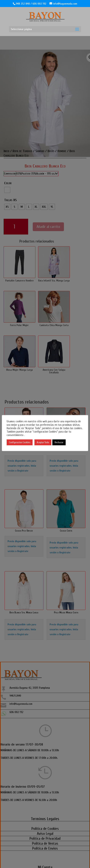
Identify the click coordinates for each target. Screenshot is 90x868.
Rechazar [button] (63, 442)
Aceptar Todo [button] (47, 442)
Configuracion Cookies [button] (24, 442)
